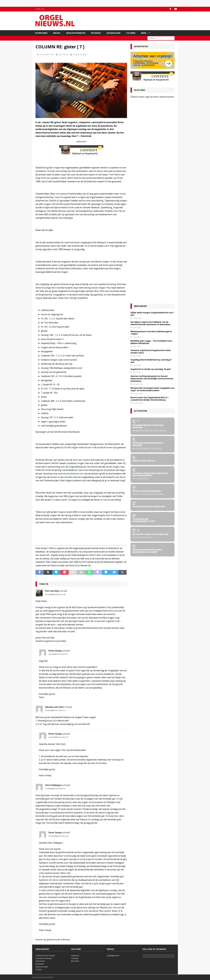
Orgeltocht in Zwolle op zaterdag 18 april (151, 177)
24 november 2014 (47, 54)
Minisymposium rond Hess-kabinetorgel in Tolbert (151, 141)
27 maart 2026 (150, 104)
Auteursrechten (42, 967)
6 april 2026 (137, 155)
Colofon (39, 969)
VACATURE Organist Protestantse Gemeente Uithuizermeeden (155, 99)
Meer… (144, 33)
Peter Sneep (63, 54)
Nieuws (57, 33)
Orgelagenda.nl (113, 955)
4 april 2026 (137, 164)
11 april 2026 (137, 126)
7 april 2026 (137, 145)
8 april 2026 (137, 136)
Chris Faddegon (53, 785)
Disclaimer (40, 964)
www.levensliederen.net (71, 474)
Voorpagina (41, 33)
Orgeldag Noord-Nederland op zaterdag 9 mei (151, 169)
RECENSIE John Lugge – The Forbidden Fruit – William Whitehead (152, 150)
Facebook (75, 955)
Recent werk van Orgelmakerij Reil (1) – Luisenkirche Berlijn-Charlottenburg (150, 207)
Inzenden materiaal (44, 958)
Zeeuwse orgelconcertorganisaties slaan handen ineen (151, 160)
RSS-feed (75, 961)
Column (76, 54)
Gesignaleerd (114, 33)
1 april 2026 (137, 181)
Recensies (96, 33)
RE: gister (84, 54)
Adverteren (40, 961)
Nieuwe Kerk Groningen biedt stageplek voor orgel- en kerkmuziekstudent (153, 198)
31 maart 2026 (138, 192)
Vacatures (139, 90)
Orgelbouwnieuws (76, 33)
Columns (131, 33)
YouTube (75, 958)
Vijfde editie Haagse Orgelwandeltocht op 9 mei (152, 122)
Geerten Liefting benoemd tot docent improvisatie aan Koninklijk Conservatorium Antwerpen (152, 187)
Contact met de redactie (45, 955)
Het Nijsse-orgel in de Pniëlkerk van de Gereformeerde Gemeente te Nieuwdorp (150, 132)
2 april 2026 (137, 174)
